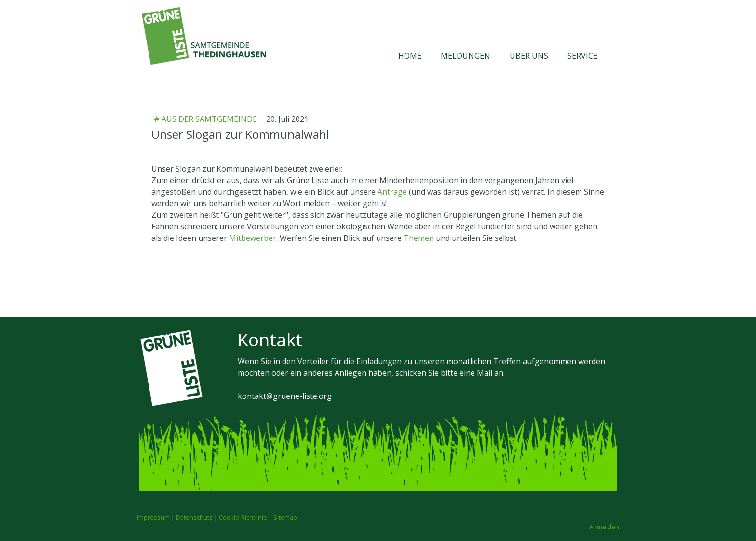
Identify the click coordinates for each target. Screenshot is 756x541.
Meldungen (466, 56)
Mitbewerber (253, 238)
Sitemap (285, 517)
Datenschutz (194, 517)
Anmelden (604, 527)
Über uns (529, 56)
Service (582, 56)
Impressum (153, 517)
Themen (419, 238)
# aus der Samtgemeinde (206, 119)
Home (410, 56)
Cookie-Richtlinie (243, 517)
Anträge (392, 192)
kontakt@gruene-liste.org (285, 396)
